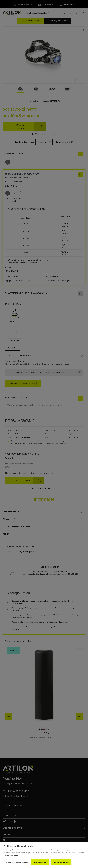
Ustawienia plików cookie (17, 862)
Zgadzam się (40, 862)
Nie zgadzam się (61, 862)
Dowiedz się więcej (11, 855)
